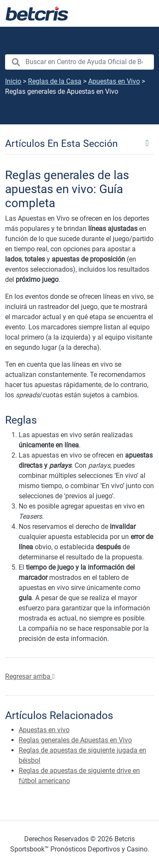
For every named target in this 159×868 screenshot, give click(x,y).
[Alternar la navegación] (142, 14)
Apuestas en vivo (44, 730)
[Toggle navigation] (79, 143)
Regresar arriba (30, 676)
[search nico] (79, 62)
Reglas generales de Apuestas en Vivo (75, 740)
